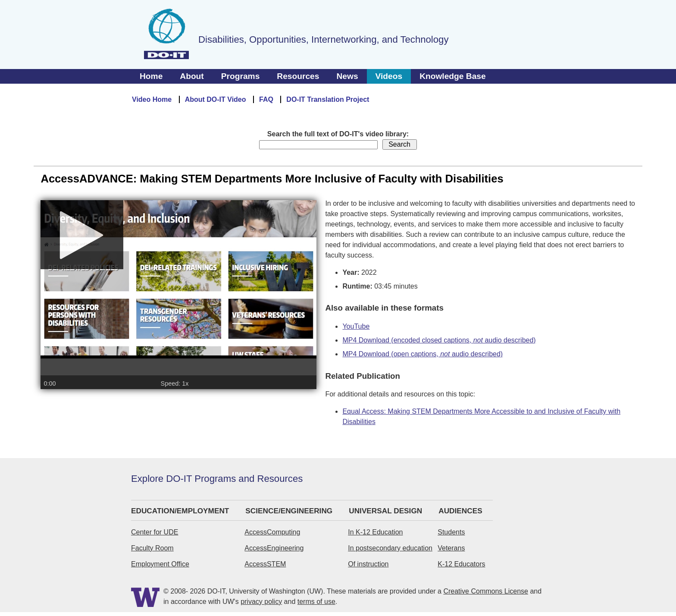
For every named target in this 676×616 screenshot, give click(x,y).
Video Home (152, 99)
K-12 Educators (461, 564)
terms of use (316, 602)
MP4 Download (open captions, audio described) (422, 354)
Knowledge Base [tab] (453, 76)
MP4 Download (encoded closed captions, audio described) (439, 340)
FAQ (266, 99)
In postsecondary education (390, 548)
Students (451, 532)
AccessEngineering (274, 548)
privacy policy (261, 602)
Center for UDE (155, 532)
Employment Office (160, 564)
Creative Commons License (486, 591)
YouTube (356, 326)
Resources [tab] (298, 76)
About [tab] (192, 76)
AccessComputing (272, 532)
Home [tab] (151, 76)
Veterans (451, 548)
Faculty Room (152, 548)
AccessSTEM (265, 564)
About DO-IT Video (216, 99)
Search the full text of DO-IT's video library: (338, 134)
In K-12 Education (375, 532)
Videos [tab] (389, 76)
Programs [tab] (241, 76)
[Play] (82, 241)
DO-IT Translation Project (328, 99)
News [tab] (347, 76)
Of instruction (368, 564)
